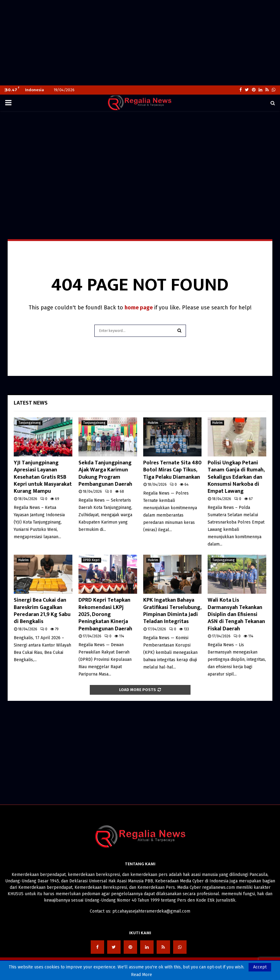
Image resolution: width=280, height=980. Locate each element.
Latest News (31, 403)
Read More (142, 975)
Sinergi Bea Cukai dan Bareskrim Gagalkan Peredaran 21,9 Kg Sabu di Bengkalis (42, 611)
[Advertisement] (140, 43)
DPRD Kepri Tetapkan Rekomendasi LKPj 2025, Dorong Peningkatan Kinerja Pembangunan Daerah (105, 614)
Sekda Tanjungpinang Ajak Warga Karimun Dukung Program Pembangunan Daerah (105, 474)
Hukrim (153, 423)
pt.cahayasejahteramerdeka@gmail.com (151, 911)
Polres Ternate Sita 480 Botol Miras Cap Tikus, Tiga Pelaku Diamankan (172, 470)
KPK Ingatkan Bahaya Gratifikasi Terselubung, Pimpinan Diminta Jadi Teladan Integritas (172, 611)
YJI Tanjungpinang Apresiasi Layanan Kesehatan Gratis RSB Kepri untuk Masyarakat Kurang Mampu (43, 477)
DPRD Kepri (91, 560)
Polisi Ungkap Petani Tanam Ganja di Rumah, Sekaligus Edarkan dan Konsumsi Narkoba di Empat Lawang (236, 477)
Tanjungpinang (30, 423)
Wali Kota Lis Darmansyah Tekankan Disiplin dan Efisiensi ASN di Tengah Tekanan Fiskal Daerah (236, 614)
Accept (260, 967)
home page (139, 308)
